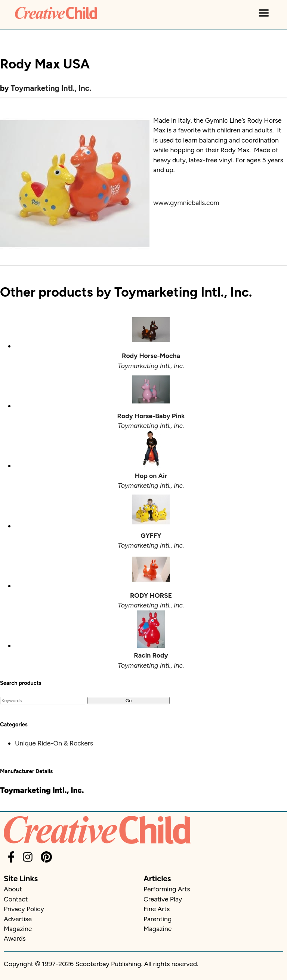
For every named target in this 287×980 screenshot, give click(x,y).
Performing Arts (167, 889)
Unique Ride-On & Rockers (54, 743)
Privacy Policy (24, 909)
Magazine (18, 929)
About (13, 889)
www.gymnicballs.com (186, 203)
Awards (15, 938)
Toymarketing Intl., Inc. (51, 88)
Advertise (18, 919)
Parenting (158, 919)
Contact (16, 899)
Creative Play (163, 899)
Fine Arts (157, 909)
